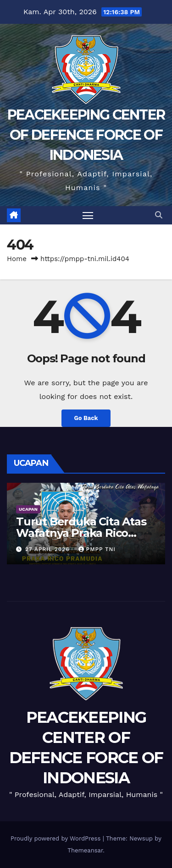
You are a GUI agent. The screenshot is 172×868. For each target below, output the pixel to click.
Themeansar (85, 850)
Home (17, 259)
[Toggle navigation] (88, 215)
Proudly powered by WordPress (57, 838)
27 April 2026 (49, 549)
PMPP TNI (97, 549)
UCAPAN (28, 509)
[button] (159, 215)
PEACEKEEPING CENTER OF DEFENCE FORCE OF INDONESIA (86, 135)
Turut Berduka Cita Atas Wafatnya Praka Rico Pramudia (81, 533)
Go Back (86, 418)
